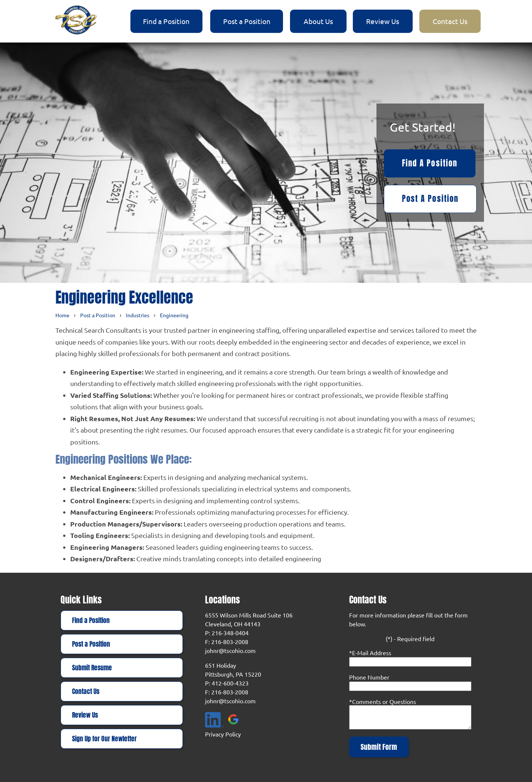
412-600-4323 (230, 683)
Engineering (174, 315)
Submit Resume (92, 668)
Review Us (383, 21)
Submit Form (379, 747)
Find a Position (166, 21)
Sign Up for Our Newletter (104, 739)
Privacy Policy (223, 734)
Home (62, 315)
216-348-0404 (230, 633)
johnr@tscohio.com (230, 650)
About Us (318, 21)
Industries (138, 315)
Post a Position (247, 21)
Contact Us (450, 21)
